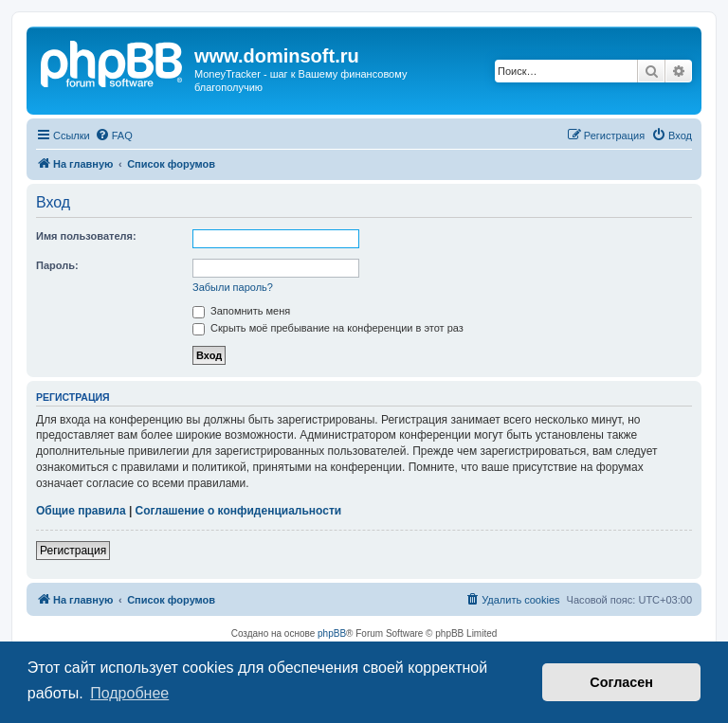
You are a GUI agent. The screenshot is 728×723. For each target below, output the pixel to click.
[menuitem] (114, 136)
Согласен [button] (621, 682)
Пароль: (57, 265)
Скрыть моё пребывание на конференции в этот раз (328, 328)
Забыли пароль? (233, 287)
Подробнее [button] (129, 693)
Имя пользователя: (86, 236)
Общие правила (81, 511)
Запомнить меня (241, 311)
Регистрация (73, 551)
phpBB (332, 633)
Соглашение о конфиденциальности (239, 511)
